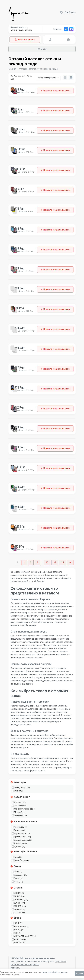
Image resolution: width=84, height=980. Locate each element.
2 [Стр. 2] (24, 562)
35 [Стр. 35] (63, 562)
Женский (18, 806)
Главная (12, 69)
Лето (16, 882)
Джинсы (18, 847)
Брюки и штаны (21, 837)
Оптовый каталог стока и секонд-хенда (38, 69)
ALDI (16, 933)
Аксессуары (19, 827)
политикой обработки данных (55, 972)
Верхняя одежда (21, 840)
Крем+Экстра (20, 860)
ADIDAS (17, 930)
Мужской (18, 812)
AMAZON (18, 943)
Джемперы (19, 843)
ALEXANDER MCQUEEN (24, 936)
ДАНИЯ (17, 903)
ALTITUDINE (19, 939)
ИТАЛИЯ (18, 913)
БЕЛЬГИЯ (18, 896)
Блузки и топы (20, 833)
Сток (16, 791)
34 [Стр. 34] (55, 562)
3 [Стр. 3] (31, 562)
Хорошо (79, 973)
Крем (16, 857)
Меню (42, 49)
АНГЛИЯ (18, 893)
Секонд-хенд (20, 788)
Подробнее (60, 962)
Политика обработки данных (25, 965)
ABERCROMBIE (20, 926)
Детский (18, 802)
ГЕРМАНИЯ (19, 900)
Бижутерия (19, 830)
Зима (16, 878)
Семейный (19, 815)
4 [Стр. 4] (37, 562)
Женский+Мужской (22, 809)
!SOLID (17, 923)
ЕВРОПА (18, 906)
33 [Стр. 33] (47, 562)
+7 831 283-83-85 (21, 30)
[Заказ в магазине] (48, 78)
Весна (17, 872)
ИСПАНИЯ (18, 909)
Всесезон (18, 875)
